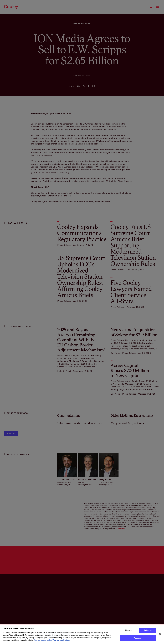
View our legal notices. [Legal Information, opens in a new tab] (61, 640)
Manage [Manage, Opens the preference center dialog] (128, 630)
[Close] (160, 634)
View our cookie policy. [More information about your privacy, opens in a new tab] (43, 640)
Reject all (148, 630)
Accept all (138, 638)
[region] (82, 634)
